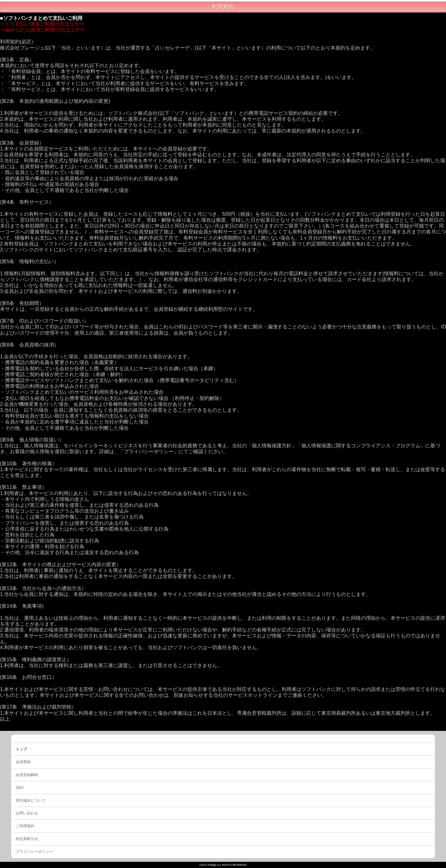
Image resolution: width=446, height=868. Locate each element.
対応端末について (31, 801)
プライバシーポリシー (34, 852)
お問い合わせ (27, 813)
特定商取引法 (27, 839)
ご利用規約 (25, 826)
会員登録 (23, 762)
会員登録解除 (27, 775)
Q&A (20, 788)
